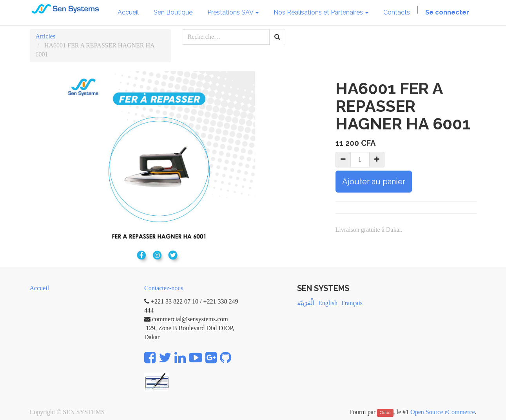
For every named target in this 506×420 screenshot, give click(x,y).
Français (352, 303)
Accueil (40, 288)
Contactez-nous (164, 288)
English (328, 303)
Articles (46, 36)
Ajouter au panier (374, 182)
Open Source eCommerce (443, 412)
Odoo (385, 413)
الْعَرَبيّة (306, 303)
